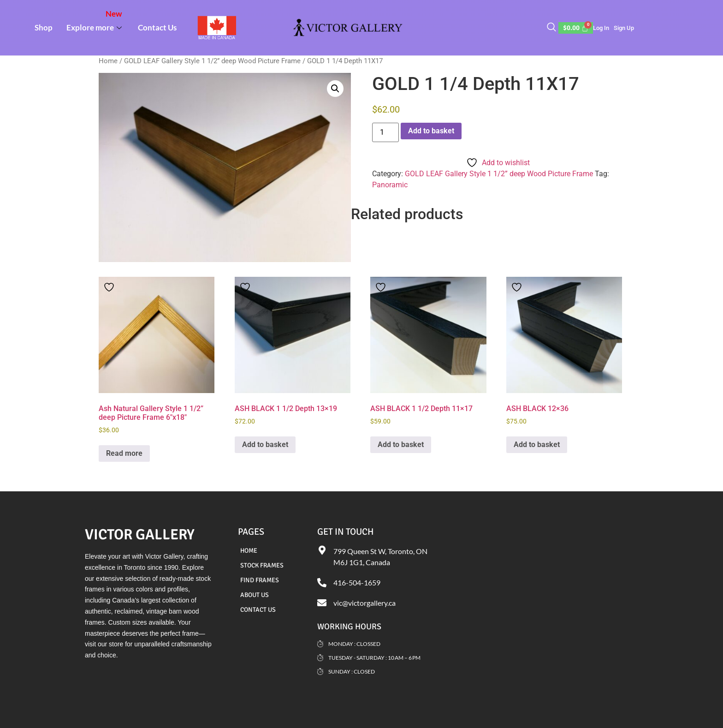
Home (108, 61)
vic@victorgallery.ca (364, 603)
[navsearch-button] (551, 28)
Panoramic (390, 185)
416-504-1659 (357, 582)
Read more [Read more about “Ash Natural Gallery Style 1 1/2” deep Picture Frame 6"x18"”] (124, 453)
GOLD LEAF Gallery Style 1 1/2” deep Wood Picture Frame (212, 61)
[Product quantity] (385, 132)
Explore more (95, 21)
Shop (44, 27)
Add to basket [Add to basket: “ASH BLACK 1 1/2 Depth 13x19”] (265, 445)
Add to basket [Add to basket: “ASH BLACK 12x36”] (537, 445)
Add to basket (431, 131)
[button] (335, 89)
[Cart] (576, 28)
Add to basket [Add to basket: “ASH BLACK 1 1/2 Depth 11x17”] (401, 445)
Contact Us (157, 27)
